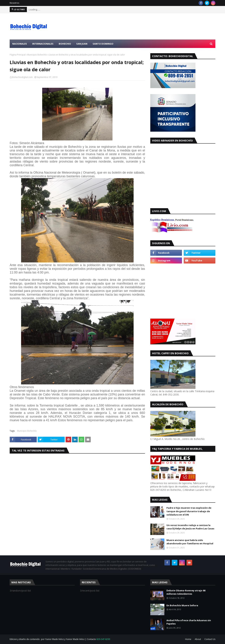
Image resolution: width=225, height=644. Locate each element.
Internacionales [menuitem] (43, 44)
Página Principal (18, 55)
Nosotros (14, 3)
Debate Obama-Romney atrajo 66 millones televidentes (186, 592)
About (198, 639)
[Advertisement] (151, 26)
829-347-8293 (103, 639)
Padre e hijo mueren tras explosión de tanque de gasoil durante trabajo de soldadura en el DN (189, 511)
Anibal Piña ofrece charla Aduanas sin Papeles (189, 622)
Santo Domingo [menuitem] (103, 44)
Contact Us (210, 639)
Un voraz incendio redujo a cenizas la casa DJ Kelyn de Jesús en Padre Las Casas (190, 527)
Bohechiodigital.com (22, 77)
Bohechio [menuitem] (65, 44)
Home (188, 639)
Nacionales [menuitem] (20, 44)
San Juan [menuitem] (82, 44)
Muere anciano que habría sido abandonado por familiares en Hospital (190, 542)
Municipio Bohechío (37, 55)
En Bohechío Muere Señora (182, 605)
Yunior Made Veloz (75, 639)
